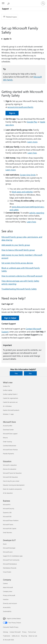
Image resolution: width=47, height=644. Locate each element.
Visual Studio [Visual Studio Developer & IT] (7, 572)
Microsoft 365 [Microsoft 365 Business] (7, 516)
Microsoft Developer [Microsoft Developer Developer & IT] (9, 548)
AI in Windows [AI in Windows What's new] (7, 406)
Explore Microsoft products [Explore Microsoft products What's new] (11, 410)
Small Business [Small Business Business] (8, 532)
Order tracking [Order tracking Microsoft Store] (7, 442)
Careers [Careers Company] (5, 583)
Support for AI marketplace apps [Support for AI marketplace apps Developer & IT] (13, 556)
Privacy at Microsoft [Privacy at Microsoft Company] (9, 595)
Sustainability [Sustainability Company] (7, 611)
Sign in (12, 113)
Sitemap (6, 632)
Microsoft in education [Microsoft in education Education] (10, 465)
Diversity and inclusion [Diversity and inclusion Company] (10, 603)
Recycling (24, 636)
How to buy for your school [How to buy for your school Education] (11, 481)
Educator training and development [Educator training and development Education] (14, 485)
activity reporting (37, 213)
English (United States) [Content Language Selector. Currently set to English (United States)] (14, 618)
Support (6, 9)
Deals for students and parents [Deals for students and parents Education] (12, 489)
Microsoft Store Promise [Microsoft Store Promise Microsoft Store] (10, 450)
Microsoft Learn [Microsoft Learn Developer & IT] (8, 552)
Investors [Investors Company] (6, 599)
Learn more (32, 142)
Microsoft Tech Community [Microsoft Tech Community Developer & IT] (11, 560)
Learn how (32, 153)
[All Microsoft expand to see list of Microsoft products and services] (3, 3)
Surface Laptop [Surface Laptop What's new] (8, 390)
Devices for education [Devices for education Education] (10, 469)
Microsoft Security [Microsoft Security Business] (9, 508)
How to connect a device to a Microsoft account (22, 276)
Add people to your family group (16, 245)
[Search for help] (9, 3)
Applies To (7, 39)
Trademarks (7, 636)
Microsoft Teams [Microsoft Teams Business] (8, 524)
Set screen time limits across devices (17, 263)
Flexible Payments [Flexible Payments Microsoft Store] (8, 454)
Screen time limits (28, 175)
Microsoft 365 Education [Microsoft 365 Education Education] (10, 477)
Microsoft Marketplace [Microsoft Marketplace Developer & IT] (10, 564)
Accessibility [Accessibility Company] (7, 607)
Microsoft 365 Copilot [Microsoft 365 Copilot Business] (10, 528)
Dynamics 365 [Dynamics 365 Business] (7, 512)
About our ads (33, 636)
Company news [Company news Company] (8, 591)
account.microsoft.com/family (20, 107)
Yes (16, 373)
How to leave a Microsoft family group (18, 250)
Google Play (32, 122)
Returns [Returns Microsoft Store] (5, 438)
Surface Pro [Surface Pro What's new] (6, 386)
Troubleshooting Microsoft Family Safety (19, 289)
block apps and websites (22, 192)
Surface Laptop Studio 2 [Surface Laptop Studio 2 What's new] (10, 394)
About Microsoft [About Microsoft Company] (8, 587)
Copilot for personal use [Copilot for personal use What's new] (10, 402)
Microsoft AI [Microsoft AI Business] (7, 505)
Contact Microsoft (15, 632)
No (30, 373)
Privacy (24, 632)
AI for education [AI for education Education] (8, 493)
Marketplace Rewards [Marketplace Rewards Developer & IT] (10, 568)
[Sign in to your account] (43, 3)
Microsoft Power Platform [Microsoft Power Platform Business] (11, 520)
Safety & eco (16, 636)
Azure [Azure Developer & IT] (5, 544)
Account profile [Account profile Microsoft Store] (8, 426)
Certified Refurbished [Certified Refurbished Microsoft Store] (9, 446)
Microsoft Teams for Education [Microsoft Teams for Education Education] (12, 473)
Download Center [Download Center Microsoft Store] (8, 430)
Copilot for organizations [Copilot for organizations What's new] (11, 398)
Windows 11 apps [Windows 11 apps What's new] (8, 414)
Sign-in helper (10, 318)
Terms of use (32, 632)
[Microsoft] (23, 2)
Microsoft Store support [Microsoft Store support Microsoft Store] (10, 434)
